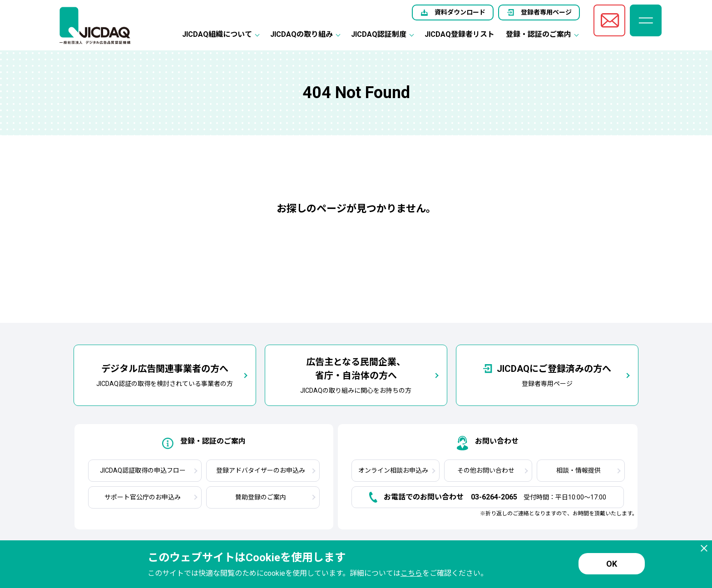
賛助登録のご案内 (261, 497)
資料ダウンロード (460, 12)
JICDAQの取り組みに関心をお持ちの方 (356, 375)
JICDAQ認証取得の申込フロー (143, 470)
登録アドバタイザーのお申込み (261, 470)
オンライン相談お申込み (393, 470)
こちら (411, 573)
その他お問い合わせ (486, 470)
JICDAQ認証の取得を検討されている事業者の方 (165, 375)
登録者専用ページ (546, 12)
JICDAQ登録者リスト (460, 34)
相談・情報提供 (578, 470)
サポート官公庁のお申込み (143, 497)
